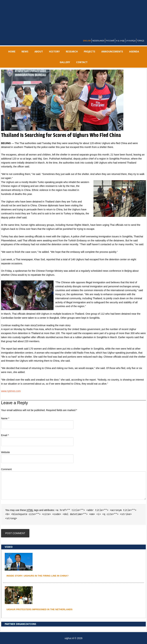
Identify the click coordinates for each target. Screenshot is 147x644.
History (54, 52)
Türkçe (141, 41)
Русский (110, 41)
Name (5, 418)
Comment (6, 469)
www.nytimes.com (11, 391)
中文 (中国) (120, 41)
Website (5, 452)
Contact (82, 62)
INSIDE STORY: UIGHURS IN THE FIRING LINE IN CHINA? (37, 575)
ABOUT (39, 52)
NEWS (25, 52)
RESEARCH (72, 52)
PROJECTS (90, 52)
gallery (65, 62)
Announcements (112, 52)
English (87, 41)
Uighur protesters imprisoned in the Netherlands (39, 609)
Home (12, 52)
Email (5, 435)
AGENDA (134, 52)
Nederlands (98, 41)
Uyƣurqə (131, 41)
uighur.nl (76, 18)
